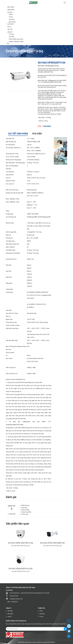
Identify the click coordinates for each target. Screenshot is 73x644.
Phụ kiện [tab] (37, 134)
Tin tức (10, 29)
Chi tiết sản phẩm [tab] (18, 134)
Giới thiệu (11, 7)
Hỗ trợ (10, 12)
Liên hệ (10, 32)
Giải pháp (11, 24)
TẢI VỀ (11, 17)
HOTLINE (12, 37)
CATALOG (12, 19)
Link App (11, 34)
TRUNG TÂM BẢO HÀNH (16, 42)
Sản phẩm (9, 614)
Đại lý (9, 27)
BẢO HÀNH (12, 22)
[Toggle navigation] (65, 3)
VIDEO (11, 15)
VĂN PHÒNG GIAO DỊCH (16, 39)
